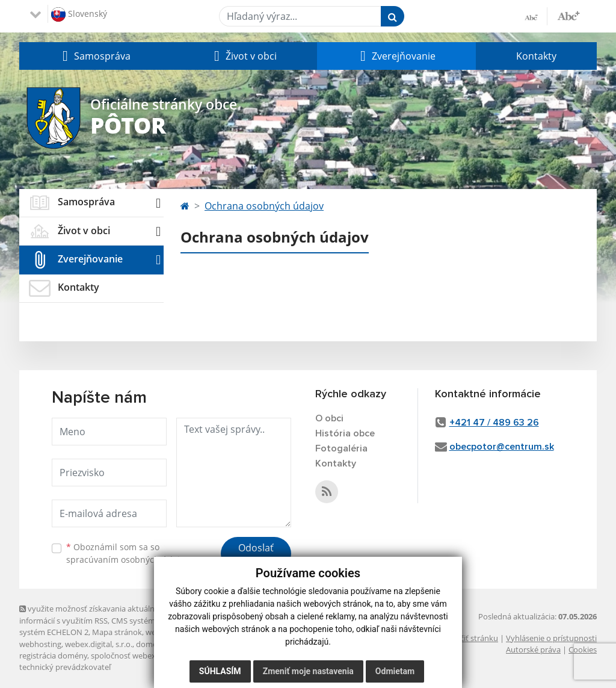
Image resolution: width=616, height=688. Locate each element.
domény (151, 644)
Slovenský (79, 14)
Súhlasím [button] (220, 671)
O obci (329, 418)
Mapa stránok (117, 632)
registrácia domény (53, 655)
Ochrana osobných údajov (264, 206)
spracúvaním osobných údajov (128, 559)
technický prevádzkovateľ (65, 667)
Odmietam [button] (395, 671)
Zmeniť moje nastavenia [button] (308, 671)
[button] (95, 56)
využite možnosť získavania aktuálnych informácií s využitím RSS (93, 614)
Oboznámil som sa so (128, 553)
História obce (345, 433)
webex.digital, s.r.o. (99, 644)
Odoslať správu (256, 555)
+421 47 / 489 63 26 (494, 423)
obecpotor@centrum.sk (502, 447)
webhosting (40, 644)
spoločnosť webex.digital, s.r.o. (145, 655)
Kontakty (536, 56)
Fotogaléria (341, 448)
